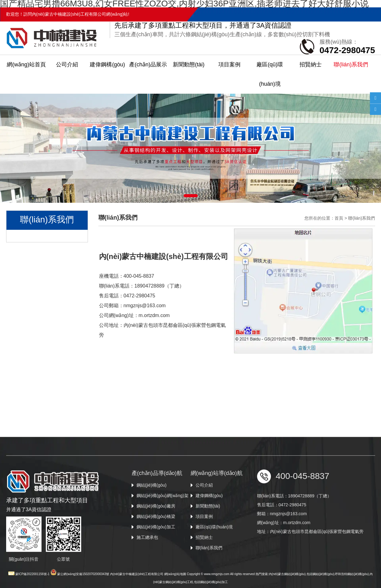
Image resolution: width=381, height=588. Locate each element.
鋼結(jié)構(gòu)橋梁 (156, 547)
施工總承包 (147, 568)
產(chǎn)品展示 (148, 65)
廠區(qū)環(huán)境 (270, 74)
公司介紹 (67, 65)
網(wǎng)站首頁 (26, 65)
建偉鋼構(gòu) (107, 65)
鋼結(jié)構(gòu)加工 (156, 558)
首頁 (339, 218)
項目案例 (229, 65)
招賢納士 (311, 65)
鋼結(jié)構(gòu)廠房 (156, 537)
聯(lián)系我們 (351, 65)
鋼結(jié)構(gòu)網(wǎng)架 (163, 527)
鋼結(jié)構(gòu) (152, 516)
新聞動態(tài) (189, 65)
